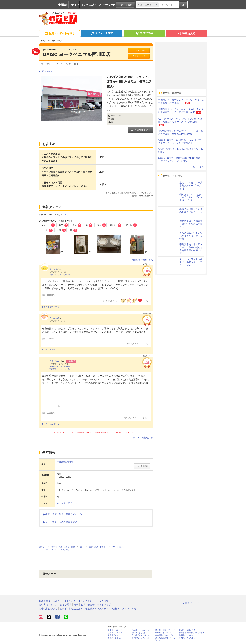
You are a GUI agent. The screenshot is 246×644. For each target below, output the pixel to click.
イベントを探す (102, 33)
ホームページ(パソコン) (68, 503)
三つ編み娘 (54, 318)
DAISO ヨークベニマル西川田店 (77, 54)
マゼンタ (53, 269)
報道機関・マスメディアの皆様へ (102, 609)
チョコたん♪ (55, 361)
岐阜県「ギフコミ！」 (164, 633)
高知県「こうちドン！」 (189, 638)
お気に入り (139, 50)
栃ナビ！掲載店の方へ (71, 609)
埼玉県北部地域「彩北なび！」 (165, 639)
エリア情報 (144, 33)
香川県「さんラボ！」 (141, 635)
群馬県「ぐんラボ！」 (117, 635)
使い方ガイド (46, 605)
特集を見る (186, 34)
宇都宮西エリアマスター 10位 (60, 275)
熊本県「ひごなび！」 (141, 630)
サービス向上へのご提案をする (60, 522)
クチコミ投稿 (125, 5)
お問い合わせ (88, 605)
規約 (76, 605)
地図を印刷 (142, 466)
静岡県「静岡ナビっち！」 (166, 630)
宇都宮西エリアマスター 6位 (60, 369)
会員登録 (63, 5)
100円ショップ (45, 71)
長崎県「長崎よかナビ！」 (190, 630)
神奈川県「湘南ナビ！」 (165, 635)
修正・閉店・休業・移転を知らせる (62, 514)
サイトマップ (104, 605)
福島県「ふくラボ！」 (117, 633)
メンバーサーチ (107, 5)
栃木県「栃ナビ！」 (116, 630)
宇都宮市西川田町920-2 (68, 462)
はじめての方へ (89, 5)
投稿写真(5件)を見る (141, 260)
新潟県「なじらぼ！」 (141, 633)
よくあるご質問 (63, 605)
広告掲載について (48, 609)
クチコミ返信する (50, 307)
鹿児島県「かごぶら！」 (141, 638)
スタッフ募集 (129, 609)
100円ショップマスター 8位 (60, 366)
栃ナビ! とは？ (191, 603)
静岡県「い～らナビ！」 (189, 635)
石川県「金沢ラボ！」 (117, 638)
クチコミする (139, 56)
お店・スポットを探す (59, 34)
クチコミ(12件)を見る (140, 437)
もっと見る (197, 167)
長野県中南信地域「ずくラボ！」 (193, 633)
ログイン (74, 5)
